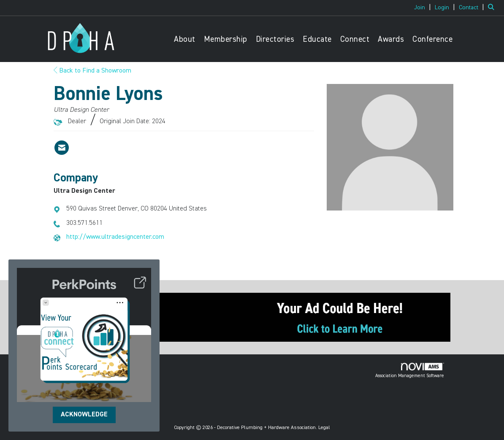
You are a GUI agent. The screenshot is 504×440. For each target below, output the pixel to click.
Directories (275, 39)
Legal (324, 428)
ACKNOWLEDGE (84, 415)
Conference (432, 39)
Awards (391, 39)
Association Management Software (410, 370)
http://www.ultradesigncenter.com (115, 237)
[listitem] (424, 8)
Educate (317, 39)
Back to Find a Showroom (92, 71)
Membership (226, 39)
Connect (355, 39)
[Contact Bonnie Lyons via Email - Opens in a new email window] (62, 148)
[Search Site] (493, 8)
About (185, 39)
